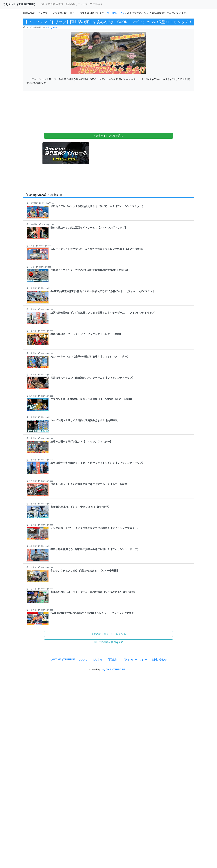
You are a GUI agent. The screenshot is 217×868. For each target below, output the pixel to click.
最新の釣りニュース (76, 4)
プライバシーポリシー (135, 660)
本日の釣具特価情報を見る (109, 642)
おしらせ (97, 660)
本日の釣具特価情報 (52, 4)
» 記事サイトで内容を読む (108, 136)
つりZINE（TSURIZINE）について (69, 660)
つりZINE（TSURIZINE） (114, 670)
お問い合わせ (159, 660)
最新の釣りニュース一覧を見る (109, 634)
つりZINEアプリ (116, 13)
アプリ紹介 (96, 4)
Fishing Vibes (52, 27)
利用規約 (112, 660)
